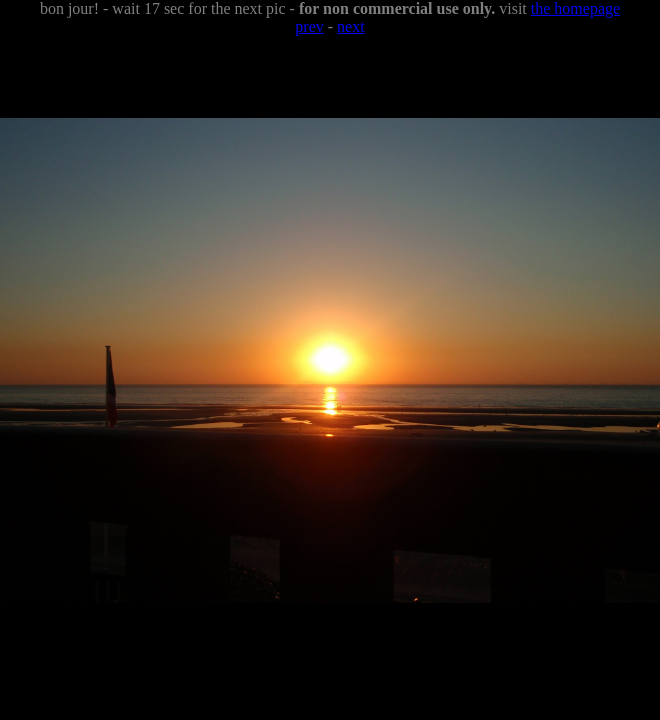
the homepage (575, 8)
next (351, 26)
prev (309, 26)
